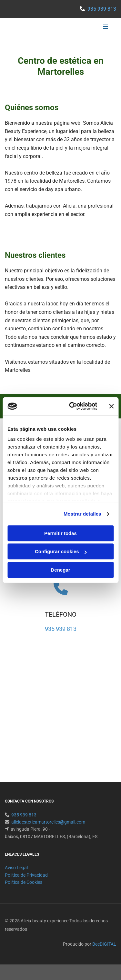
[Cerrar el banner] (111, 406)
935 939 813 (102, 9)
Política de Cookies (24, 882)
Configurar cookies (61, 551)
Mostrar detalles (82, 514)
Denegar (60, 570)
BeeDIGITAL (104, 944)
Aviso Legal (16, 868)
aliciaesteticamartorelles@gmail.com (48, 822)
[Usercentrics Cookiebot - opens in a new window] (72, 406)
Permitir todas (60, 533)
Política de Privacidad (26, 875)
